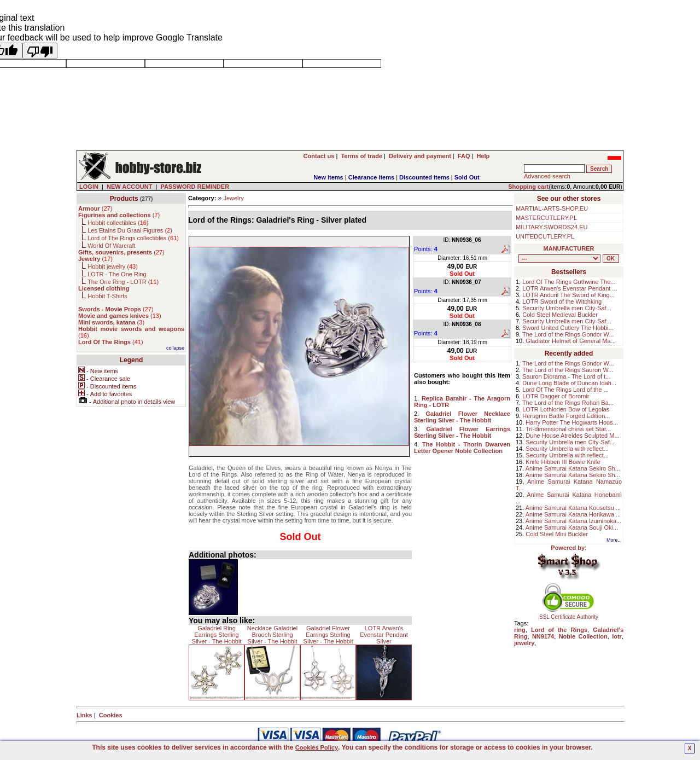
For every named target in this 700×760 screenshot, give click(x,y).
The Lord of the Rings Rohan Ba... (568, 403)
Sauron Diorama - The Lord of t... (566, 376)
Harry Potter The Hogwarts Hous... (572, 422)
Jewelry (233, 198)
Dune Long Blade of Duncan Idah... (569, 383)
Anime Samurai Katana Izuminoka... (573, 521)
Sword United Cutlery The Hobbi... (568, 328)
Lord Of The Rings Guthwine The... (569, 282)
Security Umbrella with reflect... (567, 449)
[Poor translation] (40, 51)
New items (328, 177)
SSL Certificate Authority (569, 614)
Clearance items (371, 177)
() (95, 208)
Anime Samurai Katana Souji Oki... (572, 527)
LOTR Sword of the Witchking (562, 301)
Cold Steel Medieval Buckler (560, 315)
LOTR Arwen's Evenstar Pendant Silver (384, 635)
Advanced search (547, 176)
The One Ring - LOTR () (123, 282)
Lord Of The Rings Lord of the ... (565, 390)
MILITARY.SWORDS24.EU (552, 227)
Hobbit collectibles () (118, 223)
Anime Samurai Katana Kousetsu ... (573, 508)
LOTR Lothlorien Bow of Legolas (566, 409)
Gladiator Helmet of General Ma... (570, 341)
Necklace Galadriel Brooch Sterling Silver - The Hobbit (272, 635)
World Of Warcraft (111, 246)
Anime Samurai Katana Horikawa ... (573, 514)
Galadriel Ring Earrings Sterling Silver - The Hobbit (217, 635)
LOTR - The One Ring (117, 274)
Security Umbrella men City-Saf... (567, 308)
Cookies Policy (317, 747)
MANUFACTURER (569, 248)
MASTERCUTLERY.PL (546, 218)
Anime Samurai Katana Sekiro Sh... (573, 468)
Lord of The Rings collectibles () (133, 238)
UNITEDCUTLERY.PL (545, 236)
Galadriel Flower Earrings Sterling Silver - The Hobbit (328, 635)
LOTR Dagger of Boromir (556, 396)
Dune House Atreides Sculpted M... (572, 436)
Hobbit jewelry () (113, 266)
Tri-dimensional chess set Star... (568, 429)
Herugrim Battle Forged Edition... (566, 416)
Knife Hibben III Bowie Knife (563, 462)
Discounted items (424, 177)
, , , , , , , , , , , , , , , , (559, 259)
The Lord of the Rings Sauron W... (568, 370)
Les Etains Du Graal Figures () (130, 230)
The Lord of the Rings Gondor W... (568, 334)
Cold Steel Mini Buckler (557, 534)
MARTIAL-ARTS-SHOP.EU (552, 208)
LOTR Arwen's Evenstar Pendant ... (570, 288)
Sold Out (467, 177)
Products (124, 199)
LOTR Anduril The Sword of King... (568, 295)
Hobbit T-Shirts (107, 296)
